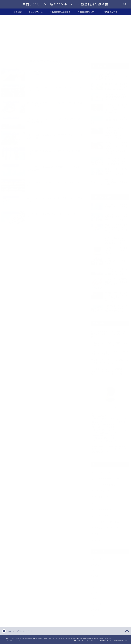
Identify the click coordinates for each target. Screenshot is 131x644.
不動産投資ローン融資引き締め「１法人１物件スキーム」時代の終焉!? (110, 343)
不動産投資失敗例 (103, 508)
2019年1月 (96, 575)
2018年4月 (96, 614)
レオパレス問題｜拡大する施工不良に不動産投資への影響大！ (110, 351)
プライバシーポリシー (14, 641)
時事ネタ (98, 533)
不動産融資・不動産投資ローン (109, 520)
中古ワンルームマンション (107, 527)
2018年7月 (96, 597)
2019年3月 (96, 563)
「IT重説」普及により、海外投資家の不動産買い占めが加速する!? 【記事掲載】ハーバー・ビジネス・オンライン (110, 370)
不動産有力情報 (110, 12)
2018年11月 (97, 580)
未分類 (97, 539)
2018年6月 (96, 603)
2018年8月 (96, 592)
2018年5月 (96, 608)
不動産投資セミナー (87, 12)
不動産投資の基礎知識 (60, 12)
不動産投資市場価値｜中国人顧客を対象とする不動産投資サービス (110, 360)
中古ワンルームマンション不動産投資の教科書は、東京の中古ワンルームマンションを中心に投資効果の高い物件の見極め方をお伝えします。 (59, 638)
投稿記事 (18, 12)
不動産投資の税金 (103, 490)
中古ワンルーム (36, 12)
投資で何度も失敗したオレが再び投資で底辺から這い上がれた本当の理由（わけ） (110, 333)
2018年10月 (97, 586)
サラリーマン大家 (103, 471)
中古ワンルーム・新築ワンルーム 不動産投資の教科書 (65, 4)
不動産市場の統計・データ (107, 477)
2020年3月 (96, 558)
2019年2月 (96, 569)
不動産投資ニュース (104, 502)
